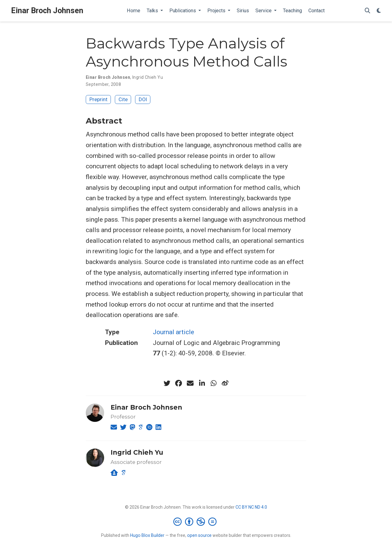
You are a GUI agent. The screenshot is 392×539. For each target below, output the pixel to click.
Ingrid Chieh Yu (148, 77)
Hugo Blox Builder (147, 535)
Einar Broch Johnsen (47, 11)
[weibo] (225, 383)
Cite (123, 99)
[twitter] (167, 383)
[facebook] (179, 383)
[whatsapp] (213, 383)
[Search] (367, 11)
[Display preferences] (379, 11)
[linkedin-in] (202, 383)
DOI (143, 99)
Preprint (98, 99)
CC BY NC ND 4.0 (251, 507)
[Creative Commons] (196, 522)
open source (199, 535)
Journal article (173, 332)
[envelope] (190, 383)
